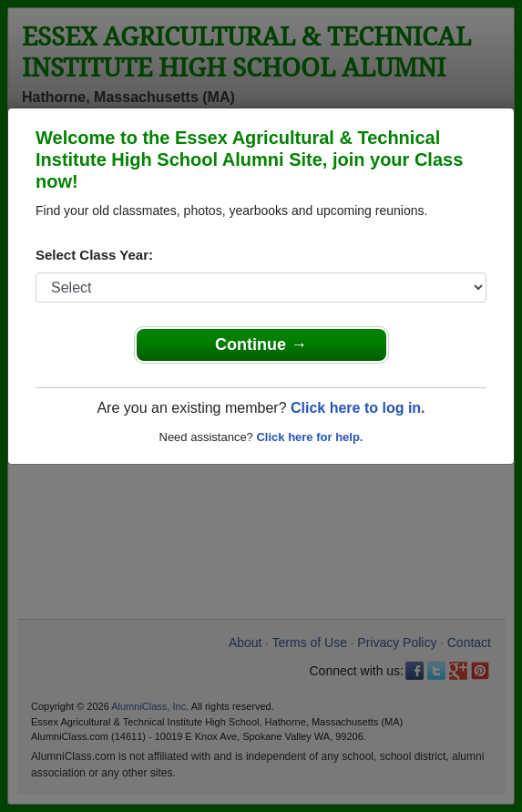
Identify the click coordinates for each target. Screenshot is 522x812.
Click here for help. (309, 437)
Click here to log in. (358, 408)
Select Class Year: (94, 255)
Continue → (261, 344)
